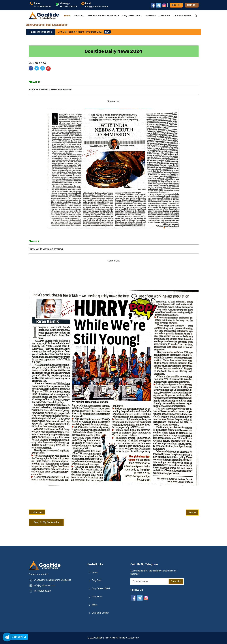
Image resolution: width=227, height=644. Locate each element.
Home (67, 16)
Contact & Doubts (183, 16)
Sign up (192, 5)
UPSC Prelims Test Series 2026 (103, 16)
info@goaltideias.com (45, 585)
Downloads (165, 16)
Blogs (95, 605)
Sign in (176, 5)
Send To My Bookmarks (46, 522)
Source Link (114, 101)
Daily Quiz (79, 16)
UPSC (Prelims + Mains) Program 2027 (84, 32)
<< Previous (37, 512)
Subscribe (176, 581)
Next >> (192, 512)
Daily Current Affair (132, 16)
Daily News (150, 16)
